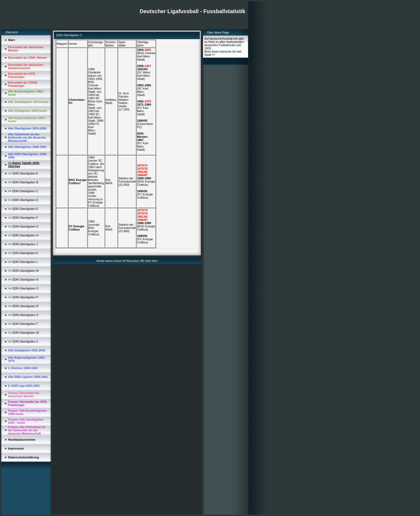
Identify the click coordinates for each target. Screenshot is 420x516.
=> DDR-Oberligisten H (23, 235)
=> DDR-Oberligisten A (23, 173)
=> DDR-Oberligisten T (23, 324)
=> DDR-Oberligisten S (23, 315)
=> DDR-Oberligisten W (24, 333)
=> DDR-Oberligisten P (23, 297)
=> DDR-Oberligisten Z (23, 341)
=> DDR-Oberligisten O (23, 288)
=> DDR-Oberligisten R (23, 306)
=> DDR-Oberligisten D (23, 200)
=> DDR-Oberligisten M (23, 271)
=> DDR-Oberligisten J (23, 244)
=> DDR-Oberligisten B (23, 182)
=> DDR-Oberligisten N (23, 280)
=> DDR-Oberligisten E (23, 209)
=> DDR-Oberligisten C (23, 191)
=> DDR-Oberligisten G (23, 227)
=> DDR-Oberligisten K (23, 253)
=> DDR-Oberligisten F (23, 218)
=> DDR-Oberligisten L (23, 262)
